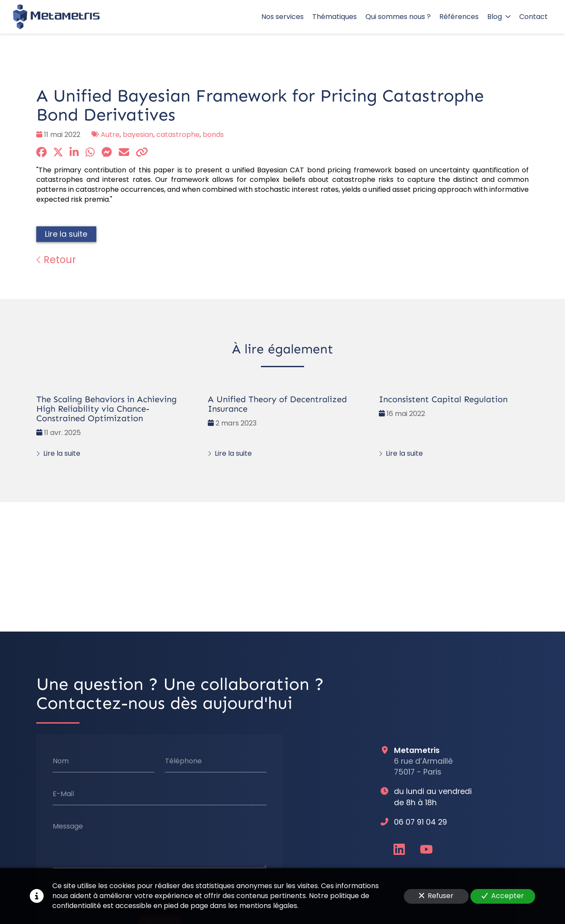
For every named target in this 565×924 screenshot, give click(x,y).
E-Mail (63, 794)
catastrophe (178, 135)
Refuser (436, 896)
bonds (213, 135)
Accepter (503, 896)
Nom (61, 761)
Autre (110, 135)
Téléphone (183, 761)
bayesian (138, 135)
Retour (56, 260)
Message (68, 826)
